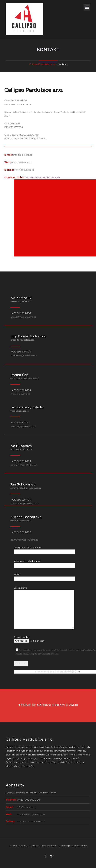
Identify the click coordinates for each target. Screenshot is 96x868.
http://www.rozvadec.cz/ (31, 821)
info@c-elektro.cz (23, 155)
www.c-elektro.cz (21, 162)
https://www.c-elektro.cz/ (31, 814)
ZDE (78, 672)
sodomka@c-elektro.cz (23, 355)
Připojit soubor (43, 639)
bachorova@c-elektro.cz (24, 540)
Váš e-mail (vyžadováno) (44, 563)
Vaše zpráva (44, 608)
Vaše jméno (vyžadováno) (44, 550)
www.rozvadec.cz (24, 170)
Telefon (44, 576)
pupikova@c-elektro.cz (23, 465)
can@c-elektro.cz (20, 394)
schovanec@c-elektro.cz (24, 503)
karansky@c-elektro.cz (23, 317)
